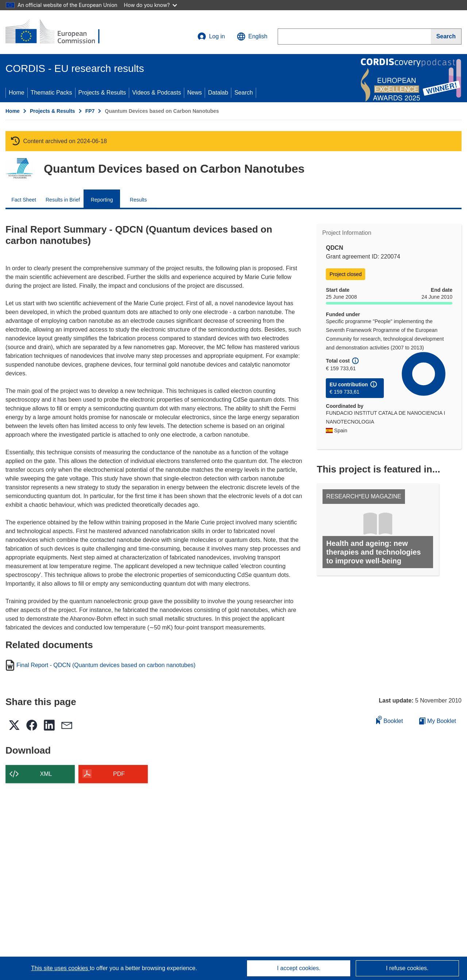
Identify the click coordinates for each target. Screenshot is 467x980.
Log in (211, 37)
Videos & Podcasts (157, 93)
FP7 (90, 111)
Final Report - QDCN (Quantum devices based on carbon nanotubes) (106, 665)
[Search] (446, 37)
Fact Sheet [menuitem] (24, 200)
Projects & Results (102, 93)
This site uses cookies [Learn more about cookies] (60, 968)
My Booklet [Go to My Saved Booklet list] (438, 721)
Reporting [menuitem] (102, 200)
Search (244, 93)
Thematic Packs (51, 93)
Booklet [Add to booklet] (390, 720)
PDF (119, 774)
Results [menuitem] (138, 200)
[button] (252, 37)
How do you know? (151, 5)
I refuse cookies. (407, 968)
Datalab (218, 93)
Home (17, 93)
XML (46, 774)
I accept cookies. (299, 968)
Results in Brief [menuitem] (63, 200)
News (194, 93)
